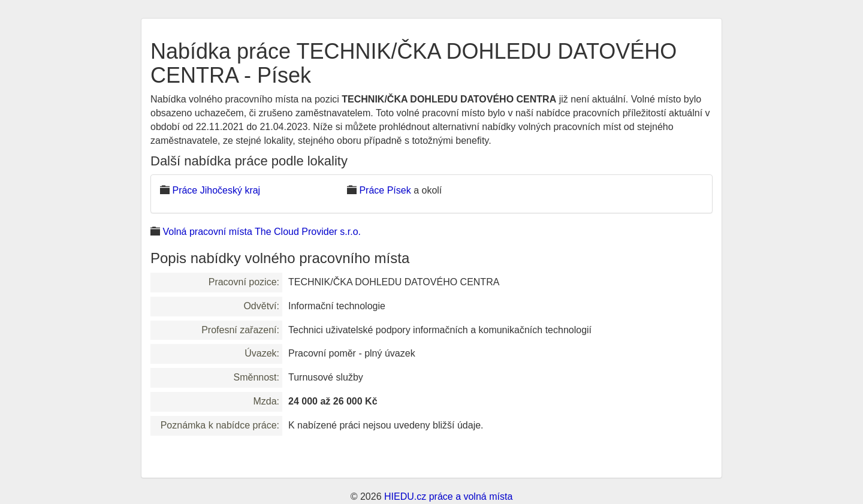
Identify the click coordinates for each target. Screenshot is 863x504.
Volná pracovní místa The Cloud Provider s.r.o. (262, 232)
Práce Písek (385, 190)
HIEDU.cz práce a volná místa (448, 497)
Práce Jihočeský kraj (216, 190)
